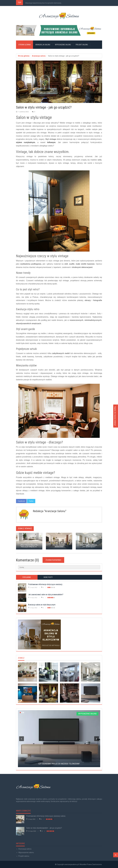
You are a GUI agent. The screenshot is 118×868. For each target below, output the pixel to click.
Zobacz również (25, 529)
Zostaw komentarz (53, 560)
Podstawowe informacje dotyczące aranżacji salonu (46, 816)
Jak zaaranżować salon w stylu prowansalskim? (46, 595)
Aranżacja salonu (43, 45)
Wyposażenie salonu (63, 45)
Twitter (31, 501)
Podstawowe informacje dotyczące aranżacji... (46, 584)
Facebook (21, 501)
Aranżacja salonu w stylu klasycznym (42, 605)
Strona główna (25, 45)
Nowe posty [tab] (48, 577)
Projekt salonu (82, 45)
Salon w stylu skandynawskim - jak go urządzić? (44, 828)
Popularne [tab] (27, 577)
